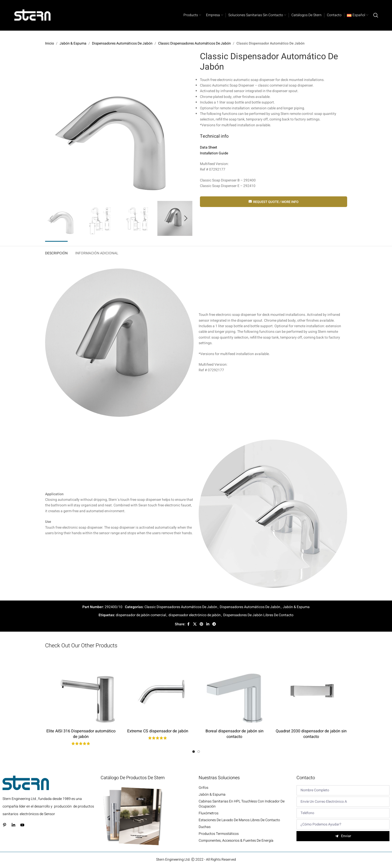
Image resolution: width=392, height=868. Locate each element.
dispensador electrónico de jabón (195, 615)
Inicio (50, 43)
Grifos (203, 788)
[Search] (376, 15)
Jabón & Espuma (73, 43)
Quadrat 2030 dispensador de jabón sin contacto (311, 734)
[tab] (56, 252)
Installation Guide (214, 153)
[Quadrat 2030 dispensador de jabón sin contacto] (311, 690)
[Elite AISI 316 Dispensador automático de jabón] (81, 690)
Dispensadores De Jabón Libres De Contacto (258, 615)
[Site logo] (33, 15)
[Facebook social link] (189, 624)
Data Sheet (209, 148)
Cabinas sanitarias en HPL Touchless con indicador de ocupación (242, 804)
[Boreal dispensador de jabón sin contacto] (235, 690)
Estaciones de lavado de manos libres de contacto (239, 820)
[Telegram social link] (214, 624)
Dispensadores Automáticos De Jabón (122, 43)
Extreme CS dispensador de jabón (158, 731)
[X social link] (195, 624)
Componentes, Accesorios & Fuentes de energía (236, 841)
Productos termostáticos (219, 834)
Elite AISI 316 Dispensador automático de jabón (81, 734)
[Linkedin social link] (208, 624)
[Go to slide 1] (194, 752)
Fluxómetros (209, 813)
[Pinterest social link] (201, 624)
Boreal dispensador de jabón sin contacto (235, 734)
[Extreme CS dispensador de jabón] (158, 690)
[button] (51, 218)
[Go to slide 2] (199, 752)
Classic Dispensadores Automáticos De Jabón (194, 43)
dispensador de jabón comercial (141, 615)
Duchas (205, 827)
